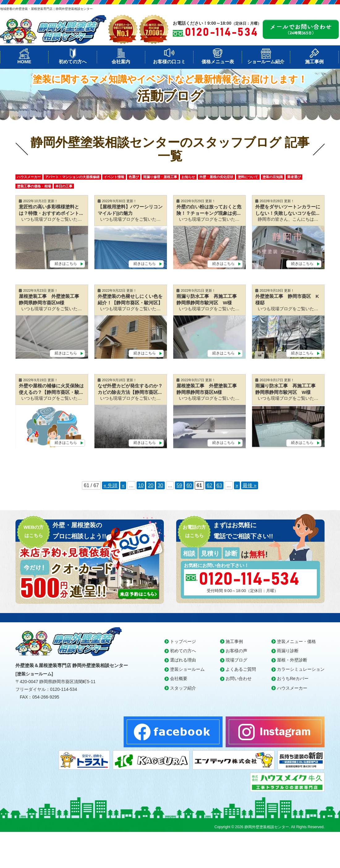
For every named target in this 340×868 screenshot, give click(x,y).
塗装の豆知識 (273, 177)
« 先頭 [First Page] (110, 485)
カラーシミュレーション (301, 669)
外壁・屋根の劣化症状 (216, 177)
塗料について (248, 177)
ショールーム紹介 (266, 62)
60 (189, 485)
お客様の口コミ (169, 62)
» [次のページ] (237, 485)
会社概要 (179, 678)
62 (210, 485)
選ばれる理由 (183, 660)
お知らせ (188, 177)
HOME (24, 62)
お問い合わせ (239, 678)
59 (179, 485)
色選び (134, 177)
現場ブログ (236, 660)
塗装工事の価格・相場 (34, 186)
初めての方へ (73, 62)
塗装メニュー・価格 (296, 641)
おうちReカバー (293, 678)
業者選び (294, 177)
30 (160, 485)
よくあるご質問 (241, 669)
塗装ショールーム (187, 669)
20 (151, 485)
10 (141, 485)
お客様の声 (236, 651)
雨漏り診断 (288, 651)
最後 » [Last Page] (250, 485)
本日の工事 (64, 186)
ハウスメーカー (29, 177)
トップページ (183, 641)
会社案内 (121, 62)
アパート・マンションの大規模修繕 (72, 177)
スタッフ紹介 (183, 688)
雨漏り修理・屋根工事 (160, 177)
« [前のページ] (123, 485)
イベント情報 (114, 177)
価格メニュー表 (218, 62)
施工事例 (314, 62)
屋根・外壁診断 (292, 660)
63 (219, 485)
